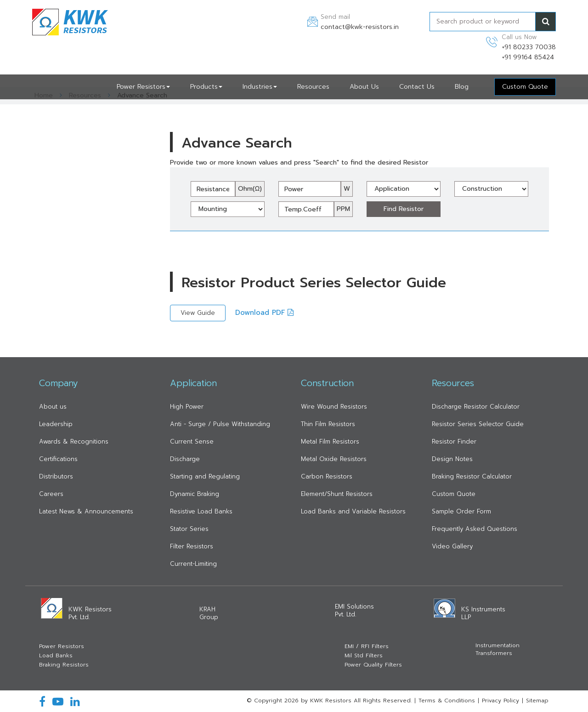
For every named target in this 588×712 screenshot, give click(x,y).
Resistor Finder (454, 441)
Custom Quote (454, 494)
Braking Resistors (64, 665)
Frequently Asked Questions (475, 529)
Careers (51, 494)
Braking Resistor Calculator (472, 476)
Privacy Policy (500, 701)
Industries (260, 87)
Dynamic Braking (195, 494)
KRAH (209, 613)
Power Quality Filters (373, 665)
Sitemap (537, 701)
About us (53, 407)
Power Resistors (143, 87)
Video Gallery (452, 546)
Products (206, 87)
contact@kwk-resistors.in (360, 27)
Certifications (58, 459)
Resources (313, 87)
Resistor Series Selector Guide (478, 424)
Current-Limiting (193, 564)
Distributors (56, 476)
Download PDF (264, 313)
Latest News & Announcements (86, 511)
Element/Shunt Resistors (337, 494)
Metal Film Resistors (330, 441)
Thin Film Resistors (328, 424)
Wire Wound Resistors (334, 407)
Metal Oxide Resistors (334, 459)
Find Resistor (404, 209)
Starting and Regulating (205, 476)
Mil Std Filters (364, 656)
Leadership (56, 424)
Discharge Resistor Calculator (476, 407)
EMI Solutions (354, 610)
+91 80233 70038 (529, 47)
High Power (187, 407)
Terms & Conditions (447, 701)
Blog (462, 87)
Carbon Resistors (327, 476)
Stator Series (189, 529)
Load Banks (56, 656)
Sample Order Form (461, 511)
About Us (364, 87)
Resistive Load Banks (201, 511)
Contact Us (417, 87)
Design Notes (452, 459)
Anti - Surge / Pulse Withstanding (220, 424)
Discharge (185, 459)
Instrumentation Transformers (498, 649)
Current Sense (192, 441)
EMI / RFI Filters (367, 646)
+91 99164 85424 (528, 57)
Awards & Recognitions (74, 441)
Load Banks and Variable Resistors (353, 511)
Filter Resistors (192, 546)
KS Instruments (483, 613)
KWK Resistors (90, 613)
